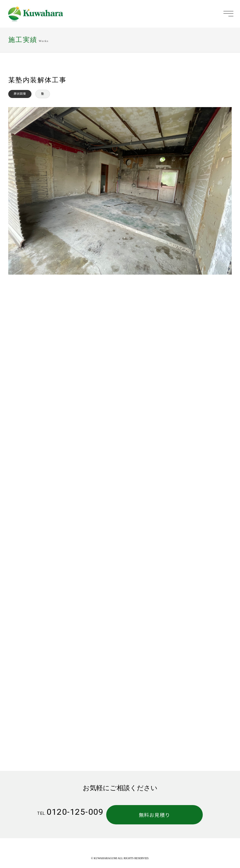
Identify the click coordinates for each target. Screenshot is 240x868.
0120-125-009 (70, 812)
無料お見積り (168, 815)
